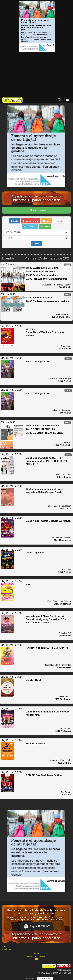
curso (59, 221)
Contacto (6, 946)
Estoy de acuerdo (45, 978)
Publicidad (7, 949)
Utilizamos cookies (28, 978)
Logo (36, 954)
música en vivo (30, 221)
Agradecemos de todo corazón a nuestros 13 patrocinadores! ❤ (36, 198)
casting (45, 227)
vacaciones (30, 227)
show (47, 221)
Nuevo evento (36, 210)
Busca (37, 244)
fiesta (14, 221)
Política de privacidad (36, 956)
